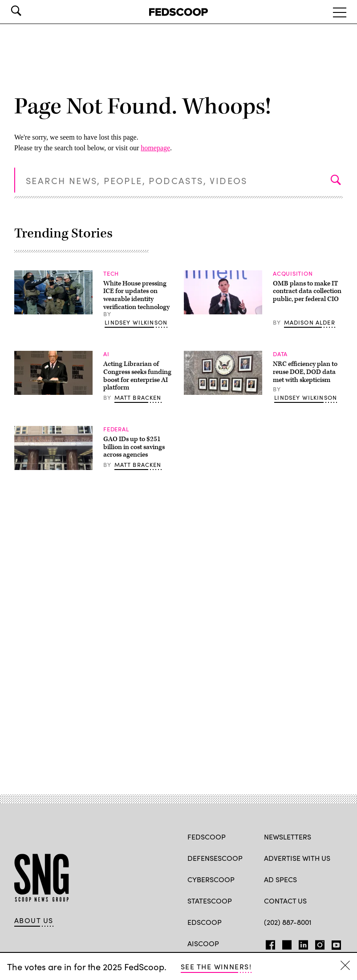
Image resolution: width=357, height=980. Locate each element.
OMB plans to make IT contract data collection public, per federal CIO (307, 291)
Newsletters (288, 836)
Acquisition (293, 273)
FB (268, 943)
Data (280, 354)
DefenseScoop (215, 858)
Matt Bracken (138, 397)
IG (317, 943)
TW (286, 943)
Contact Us (285, 900)
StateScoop (210, 900)
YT (334, 943)
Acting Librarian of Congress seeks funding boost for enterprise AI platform (137, 376)
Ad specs (280, 879)
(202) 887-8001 (288, 922)
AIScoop (203, 943)
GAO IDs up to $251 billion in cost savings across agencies (134, 447)
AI (106, 354)
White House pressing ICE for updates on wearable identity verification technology (136, 295)
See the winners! (216, 966)
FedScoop (207, 836)
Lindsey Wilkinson (136, 322)
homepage (155, 148)
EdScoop (205, 922)
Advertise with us (297, 858)
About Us (34, 920)
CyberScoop (211, 879)
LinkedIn (303, 943)
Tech (111, 273)
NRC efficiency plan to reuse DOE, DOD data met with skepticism (305, 372)
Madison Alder (310, 322)
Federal (116, 429)
